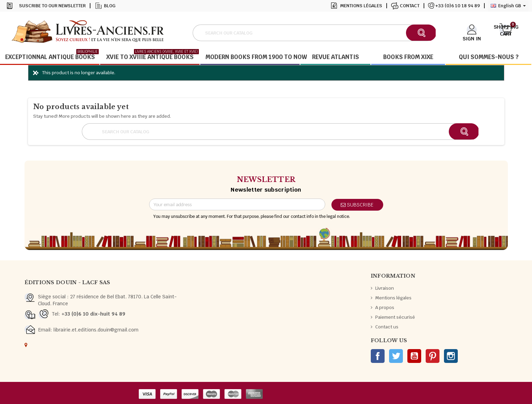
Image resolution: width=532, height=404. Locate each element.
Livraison (385, 288)
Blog (110, 6)
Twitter (396, 356)
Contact (410, 6)
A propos (385, 307)
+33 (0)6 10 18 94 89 (458, 6)
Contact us (387, 327)
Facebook (378, 356)
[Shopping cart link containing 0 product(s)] (506, 32)
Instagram (451, 356)
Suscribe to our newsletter (52, 6)
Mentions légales (361, 6)
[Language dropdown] (508, 6)
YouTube (414, 356)
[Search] (314, 33)
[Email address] (237, 204)
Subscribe (357, 205)
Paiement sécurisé (395, 317)
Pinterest (433, 356)
